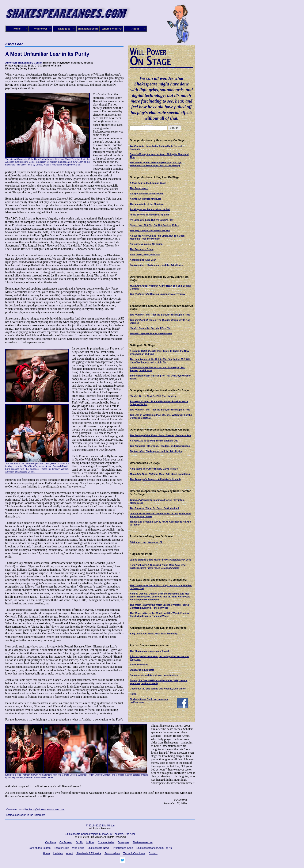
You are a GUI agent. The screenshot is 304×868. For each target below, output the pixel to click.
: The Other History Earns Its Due (154, 469)
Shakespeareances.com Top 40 (154, 848)
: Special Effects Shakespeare (151, 333)
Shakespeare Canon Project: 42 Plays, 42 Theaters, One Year (100, 834)
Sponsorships (112, 853)
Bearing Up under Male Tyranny (157, 294)
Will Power (41, 29)
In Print (90, 842)
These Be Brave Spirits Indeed (154, 508)
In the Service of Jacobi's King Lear (149, 215)
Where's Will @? (112, 29)
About (135, 29)
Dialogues (64, 29)
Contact (153, 853)
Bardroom (40, 815)
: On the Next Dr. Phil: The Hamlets (153, 396)
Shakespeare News (99, 848)
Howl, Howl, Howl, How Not (145, 255)
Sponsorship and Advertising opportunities (154, 675)
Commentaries (106, 842)
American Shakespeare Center (24, 63)
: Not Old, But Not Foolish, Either (154, 225)
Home (17, 29)
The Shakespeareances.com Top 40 (149, 651)
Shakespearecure (88, 29)
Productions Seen (123, 848)
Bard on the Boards (40, 848)
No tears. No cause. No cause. (146, 244)
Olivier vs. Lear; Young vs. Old (147, 542)
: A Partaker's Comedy (155, 479)
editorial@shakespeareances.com (45, 810)
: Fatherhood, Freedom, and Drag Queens (160, 446)
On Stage (51, 842)
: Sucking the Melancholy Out (154, 441)
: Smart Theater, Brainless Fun (160, 435)
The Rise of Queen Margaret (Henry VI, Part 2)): (156, 162)
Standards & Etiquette (142, 670)
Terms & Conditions (134, 853)
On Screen (66, 842)
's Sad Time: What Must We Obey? (154, 634)
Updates (58, 853)
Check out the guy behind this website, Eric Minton (158, 689)
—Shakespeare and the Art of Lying (157, 265)
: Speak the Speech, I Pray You (151, 328)
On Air (79, 842)
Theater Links (62, 848)
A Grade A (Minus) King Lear (146, 199)
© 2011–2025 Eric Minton (100, 826)
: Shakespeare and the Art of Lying (156, 451)
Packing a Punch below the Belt (150, 209)
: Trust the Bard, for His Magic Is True (160, 315)
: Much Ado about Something (160, 474)
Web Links (78, 848)
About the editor (139, 665)
